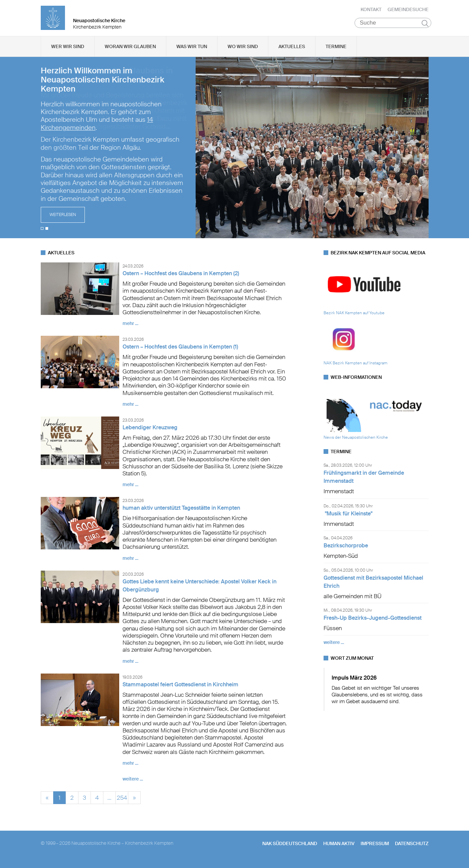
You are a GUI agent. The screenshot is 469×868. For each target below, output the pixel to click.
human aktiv (339, 848)
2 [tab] (47, 233)
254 (122, 801)
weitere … (133, 783)
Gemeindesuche (408, 12)
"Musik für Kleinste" (348, 518)
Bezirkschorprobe (346, 550)
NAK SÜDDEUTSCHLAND (290, 848)
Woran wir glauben (130, 51)
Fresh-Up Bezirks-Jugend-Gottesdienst (373, 623)
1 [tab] (42, 233)
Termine (336, 51)
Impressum (375, 848)
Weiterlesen (63, 219)
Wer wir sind (68, 51)
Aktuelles (292, 51)
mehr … (130, 328)
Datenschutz (412, 848)
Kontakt (371, 12)
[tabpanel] (235, 152)
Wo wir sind (243, 51)
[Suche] (393, 27)
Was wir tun (192, 51)
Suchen (425, 28)
